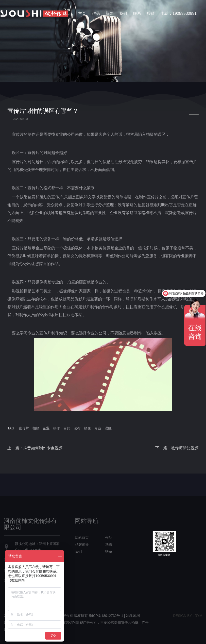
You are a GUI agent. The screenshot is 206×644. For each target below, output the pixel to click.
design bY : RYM (188, 616)
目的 (67, 428)
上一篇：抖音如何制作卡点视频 (35, 448)
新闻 (109, 13)
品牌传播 (82, 544)
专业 (98, 428)
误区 (108, 428)
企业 (46, 428)
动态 (109, 544)
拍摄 (36, 428)
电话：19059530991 (179, 13)
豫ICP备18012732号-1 (106, 616)
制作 (56, 428)
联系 (137, 13)
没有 (77, 428)
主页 (82, 13)
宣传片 (24, 428)
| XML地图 (132, 616)
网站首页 (82, 538)
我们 (123, 13)
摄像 (87, 428)
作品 (96, 13)
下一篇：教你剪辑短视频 (177, 448)
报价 (151, 13)
